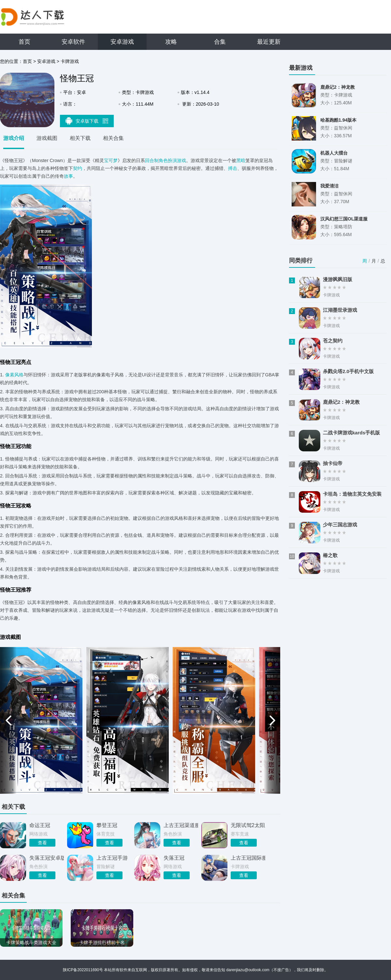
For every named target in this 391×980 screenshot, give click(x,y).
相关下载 (80, 138)
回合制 (152, 160)
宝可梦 (111, 160)
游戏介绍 (14, 138)
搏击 (233, 168)
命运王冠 (40, 825)
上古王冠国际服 (248, 858)
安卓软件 (73, 42)
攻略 (171, 42)
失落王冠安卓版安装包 (47, 858)
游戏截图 (47, 138)
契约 (78, 168)
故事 (68, 176)
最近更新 (269, 42)
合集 (220, 42)
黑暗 (241, 160)
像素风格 (14, 375)
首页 (24, 42)
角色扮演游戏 (172, 160)
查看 (42, 843)
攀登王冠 (107, 825)
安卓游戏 (122, 42)
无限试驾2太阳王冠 (248, 825)
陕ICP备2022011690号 (83, 970)
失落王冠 (174, 858)
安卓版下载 (87, 121)
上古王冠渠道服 (181, 825)
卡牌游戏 (70, 61)
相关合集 (113, 138)
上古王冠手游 (112, 858)
